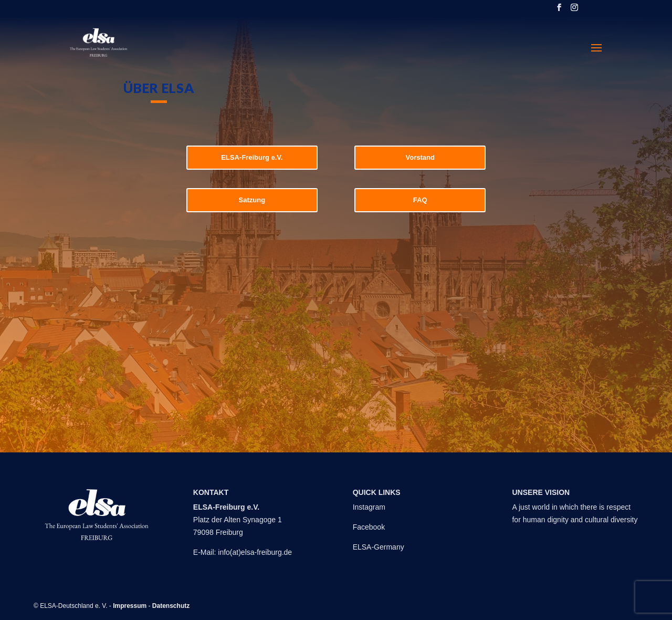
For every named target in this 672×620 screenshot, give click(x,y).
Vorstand (420, 157)
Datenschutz (171, 606)
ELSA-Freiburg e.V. (252, 157)
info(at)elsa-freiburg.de (255, 552)
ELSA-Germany (379, 547)
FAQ (420, 200)
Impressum (130, 606)
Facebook (369, 527)
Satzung (252, 200)
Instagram (369, 507)
